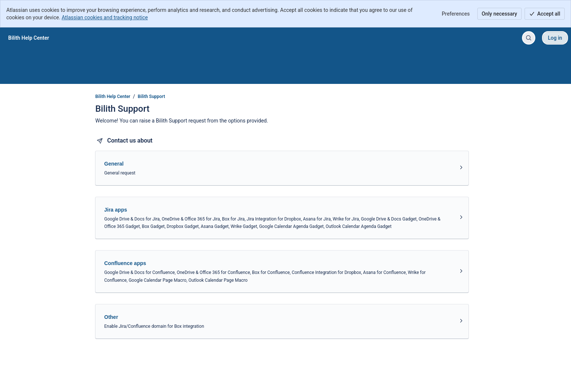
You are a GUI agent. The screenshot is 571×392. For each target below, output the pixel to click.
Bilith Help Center (113, 97)
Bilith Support (152, 97)
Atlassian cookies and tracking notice (105, 17)
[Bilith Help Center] (29, 38)
